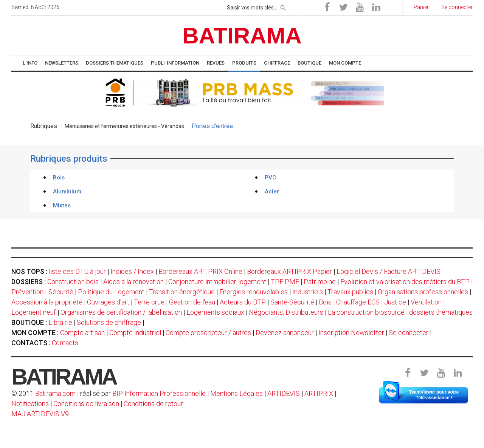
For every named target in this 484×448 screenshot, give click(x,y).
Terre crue (149, 302)
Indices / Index (132, 271)
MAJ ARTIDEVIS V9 (40, 414)
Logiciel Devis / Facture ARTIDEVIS (389, 271)
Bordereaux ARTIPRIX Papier (289, 271)
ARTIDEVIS (284, 393)
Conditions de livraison (86, 404)
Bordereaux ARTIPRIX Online (200, 271)
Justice (395, 302)
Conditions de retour (153, 404)
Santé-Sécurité (292, 302)
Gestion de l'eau (192, 302)
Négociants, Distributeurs (286, 312)
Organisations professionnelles (423, 292)
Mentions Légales (237, 393)
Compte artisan (82, 333)
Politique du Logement (111, 292)
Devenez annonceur (285, 333)
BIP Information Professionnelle (159, 393)
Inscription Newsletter (351, 333)
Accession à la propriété (47, 302)
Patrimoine (320, 282)
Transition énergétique (182, 292)
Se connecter (409, 333)
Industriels (308, 292)
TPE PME (285, 282)
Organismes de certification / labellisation (121, 312)
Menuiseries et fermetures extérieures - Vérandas (124, 126)
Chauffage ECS (358, 302)
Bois (325, 302)
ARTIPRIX (319, 393)
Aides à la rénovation (133, 282)
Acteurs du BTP (243, 302)
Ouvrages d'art (108, 302)
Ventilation (426, 302)
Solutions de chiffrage (109, 322)
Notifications (31, 404)
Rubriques (44, 126)
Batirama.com (55, 393)
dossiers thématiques (441, 312)
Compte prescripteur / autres (208, 333)
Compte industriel (135, 333)
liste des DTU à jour (77, 271)
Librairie (60, 322)
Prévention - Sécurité (42, 292)
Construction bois (73, 282)
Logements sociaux (215, 312)
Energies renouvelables (254, 292)
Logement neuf (34, 312)
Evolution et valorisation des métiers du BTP (405, 282)
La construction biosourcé (366, 312)
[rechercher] (283, 6)
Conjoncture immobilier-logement (217, 282)
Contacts (65, 343)
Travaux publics (350, 292)
